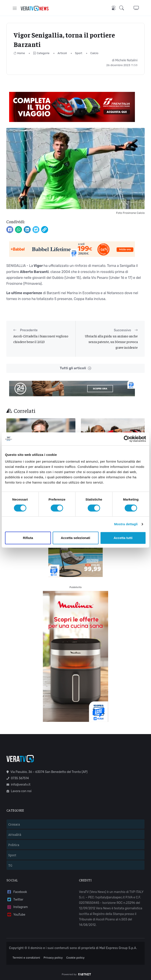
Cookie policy (75, 956)
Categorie (41, 53)
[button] (123, 8)
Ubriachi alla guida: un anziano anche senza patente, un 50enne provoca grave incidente (111, 342)
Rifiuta (28, 538)
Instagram (17, 905)
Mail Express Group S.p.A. (118, 946)
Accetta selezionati (75, 538)
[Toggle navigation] (15, 8)
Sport (79, 53)
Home (19, 53)
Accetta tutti (123, 538)
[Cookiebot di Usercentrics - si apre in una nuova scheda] (127, 439)
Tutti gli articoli (75, 368)
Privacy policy (53, 956)
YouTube (16, 913)
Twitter (15, 898)
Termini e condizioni (26, 956)
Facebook (17, 890)
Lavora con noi (19, 789)
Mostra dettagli (126, 524)
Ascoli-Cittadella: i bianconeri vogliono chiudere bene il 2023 (41, 339)
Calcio (94, 53)
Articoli (62, 53)
